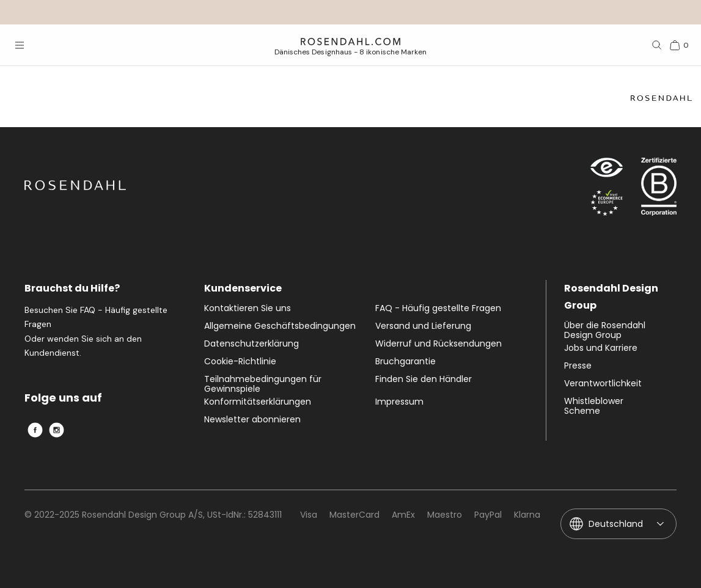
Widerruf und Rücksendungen (439, 344)
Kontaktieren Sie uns (248, 309)
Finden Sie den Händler (424, 380)
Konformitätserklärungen (258, 402)
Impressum (399, 402)
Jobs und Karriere (601, 348)
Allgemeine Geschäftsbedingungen (280, 326)
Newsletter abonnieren (252, 420)
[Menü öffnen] (20, 45)
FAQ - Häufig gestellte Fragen (438, 309)
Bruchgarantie (406, 362)
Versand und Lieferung (423, 326)
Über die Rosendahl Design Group (605, 330)
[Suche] (657, 45)
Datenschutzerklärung (251, 344)
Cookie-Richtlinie (240, 362)
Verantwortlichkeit (603, 384)
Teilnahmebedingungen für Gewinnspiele (263, 384)
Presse (578, 366)
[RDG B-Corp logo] (659, 190)
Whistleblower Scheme (594, 406)
